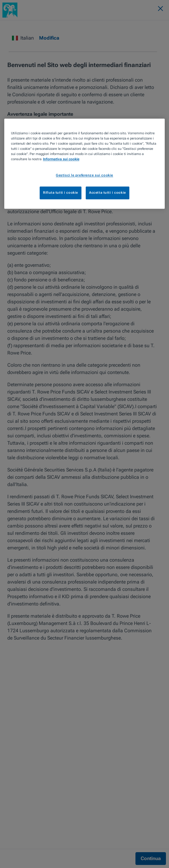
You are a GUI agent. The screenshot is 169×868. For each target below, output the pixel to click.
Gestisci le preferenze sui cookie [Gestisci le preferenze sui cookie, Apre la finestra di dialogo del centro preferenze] (84, 175)
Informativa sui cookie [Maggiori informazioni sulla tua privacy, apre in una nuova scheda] (61, 159)
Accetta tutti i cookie (108, 192)
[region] (84, 164)
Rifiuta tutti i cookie (61, 192)
